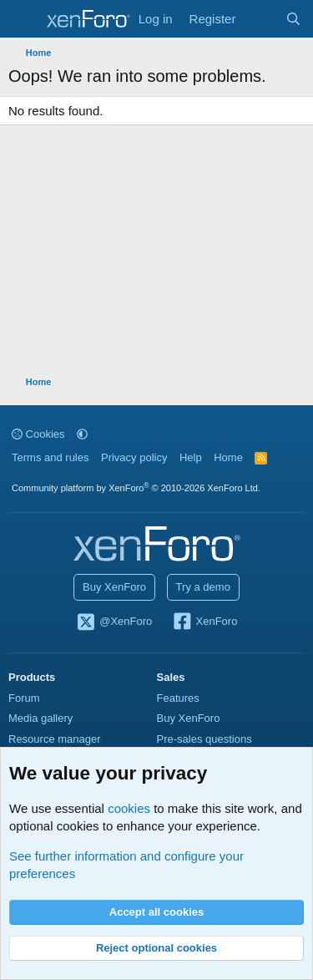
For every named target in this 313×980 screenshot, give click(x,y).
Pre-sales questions (204, 739)
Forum (24, 698)
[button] (82, 434)
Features (178, 698)
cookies (129, 808)
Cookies (38, 434)
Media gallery (40, 718)
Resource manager (55, 739)
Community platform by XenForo (136, 488)
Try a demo (203, 587)
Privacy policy (134, 457)
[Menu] (23, 19)
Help (191, 457)
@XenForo (114, 622)
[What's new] (260, 19)
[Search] (293, 19)
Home (228, 457)
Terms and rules (50, 457)
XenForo (205, 622)
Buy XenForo (114, 587)
